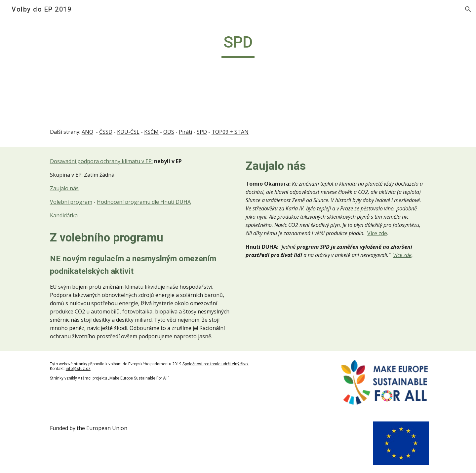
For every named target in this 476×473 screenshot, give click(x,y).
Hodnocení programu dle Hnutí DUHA (144, 202)
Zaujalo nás (64, 188)
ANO (87, 132)
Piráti (185, 132)
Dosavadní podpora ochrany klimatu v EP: (101, 161)
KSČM (151, 132)
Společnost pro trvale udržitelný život (216, 364)
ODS (169, 132)
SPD (202, 132)
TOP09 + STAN (230, 132)
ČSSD (106, 132)
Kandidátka (64, 215)
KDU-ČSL (128, 132)
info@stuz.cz (78, 369)
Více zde (377, 233)
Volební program (71, 202)
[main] (238, 45)
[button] (468, 9)
